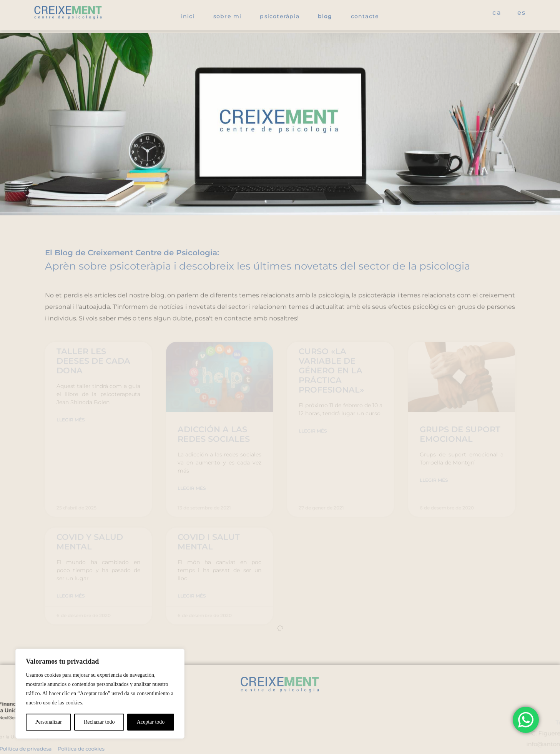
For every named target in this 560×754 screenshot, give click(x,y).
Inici (188, 11)
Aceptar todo (151, 722)
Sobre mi (228, 11)
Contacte (365, 11)
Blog (325, 11)
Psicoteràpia (279, 11)
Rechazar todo (99, 722)
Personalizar (49, 722)
